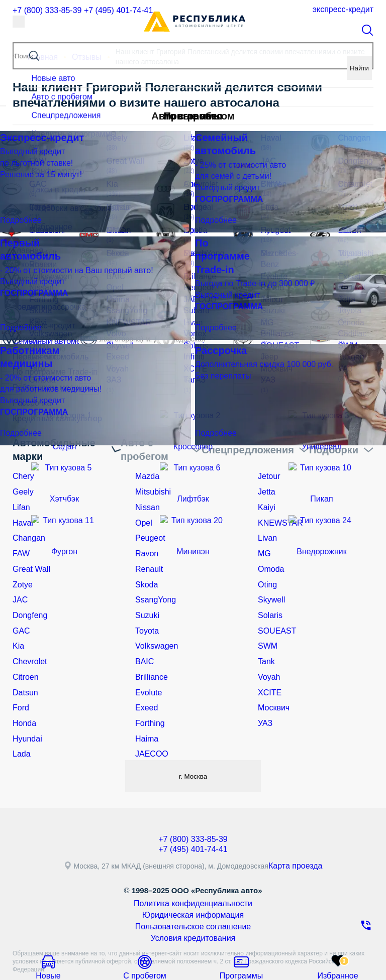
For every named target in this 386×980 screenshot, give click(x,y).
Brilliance (150, 651)
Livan (266, 525)
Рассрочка (29, 398)
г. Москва (193, 742)
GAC (20, 608)
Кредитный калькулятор (52, 412)
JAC (19, 580)
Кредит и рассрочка (62, 308)
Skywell (270, 580)
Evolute (147, 665)
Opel (143, 511)
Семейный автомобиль (50, 342)
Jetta (265, 482)
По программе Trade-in (50, 370)
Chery (22, 468)
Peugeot (148, 525)
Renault (147, 553)
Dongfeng (28, 594)
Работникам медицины (50, 384)
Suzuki (146, 594)
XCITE (268, 665)
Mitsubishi (151, 482)
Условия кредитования (193, 900)
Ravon (145, 539)
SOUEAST (275, 608)
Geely (22, 482)
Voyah (268, 651)
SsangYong (153, 580)
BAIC (143, 637)
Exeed (145, 678)
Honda (23, 692)
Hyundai (25, 706)
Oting (266, 566)
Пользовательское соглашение (193, 890)
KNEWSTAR (277, 511)
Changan (27, 525)
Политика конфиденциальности (193, 870)
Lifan (20, 497)
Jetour (268, 468)
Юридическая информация (193, 880)
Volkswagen (154, 623)
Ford (20, 678)
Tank (265, 637)
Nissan (146, 497)
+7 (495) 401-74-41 (117, 9)
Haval (22, 511)
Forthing (148, 692)
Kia (18, 623)
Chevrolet (28, 637)
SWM (266, 623)
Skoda (145, 566)
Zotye (21, 566)
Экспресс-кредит (343, 9)
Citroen (24, 651)
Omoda (269, 553)
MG (264, 539)
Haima (145, 706)
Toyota (146, 608)
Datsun (24, 665)
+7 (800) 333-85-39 (45, 9)
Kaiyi (265, 497)
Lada (20, 720)
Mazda (146, 468)
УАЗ (264, 692)
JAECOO (150, 720)
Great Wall (29, 553)
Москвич (272, 678)
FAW (20, 539)
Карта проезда (300, 833)
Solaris (269, 594)
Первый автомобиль (46, 356)
